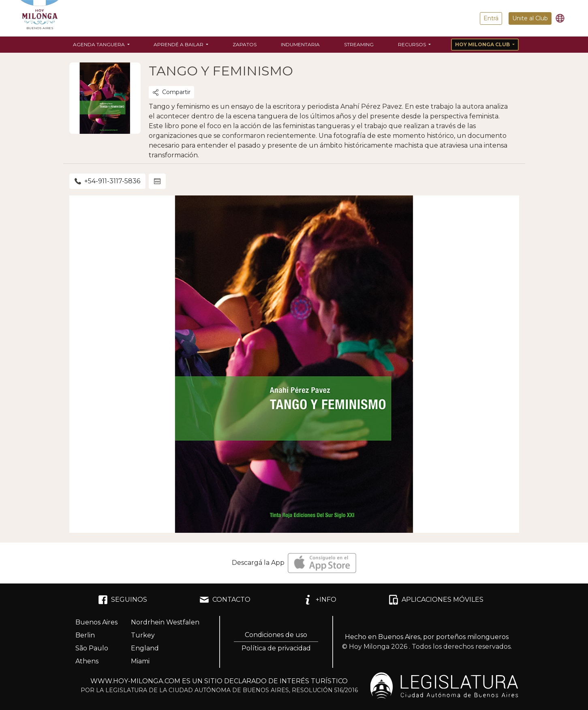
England (145, 648)
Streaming (359, 44)
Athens (87, 661)
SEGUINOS (123, 600)
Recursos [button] (413, 44)
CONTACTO (225, 600)
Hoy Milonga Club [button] (483, 44)
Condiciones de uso (276, 635)
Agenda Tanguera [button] (99, 44)
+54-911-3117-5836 (107, 181)
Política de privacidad (276, 648)
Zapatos (245, 44)
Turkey (143, 635)
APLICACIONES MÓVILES (436, 600)
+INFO (320, 600)
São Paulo (92, 648)
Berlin (85, 635)
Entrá (491, 18)
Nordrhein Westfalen (165, 622)
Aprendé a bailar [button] (179, 44)
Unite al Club (530, 18)
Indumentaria (300, 44)
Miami (140, 661)
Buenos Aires (96, 622)
